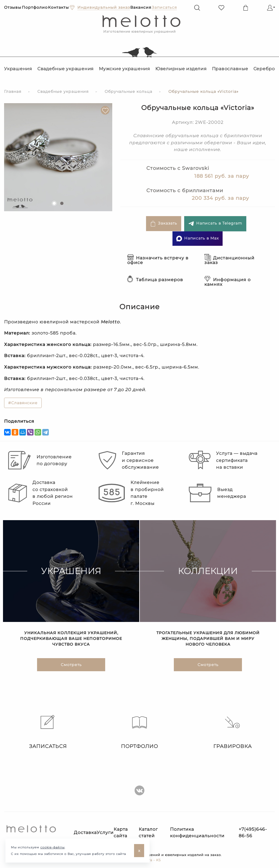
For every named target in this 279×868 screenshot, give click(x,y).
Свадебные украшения (66, 69)
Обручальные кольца (128, 91)
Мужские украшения (125, 69)
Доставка (85, 832)
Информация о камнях (228, 282)
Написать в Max (198, 239)
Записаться (47, 732)
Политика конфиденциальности (197, 832)
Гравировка (233, 732)
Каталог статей (148, 832)
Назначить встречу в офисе (158, 260)
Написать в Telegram (215, 224)
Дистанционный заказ (229, 260)
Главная (13, 91)
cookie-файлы (52, 847)
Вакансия (141, 7)
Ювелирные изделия (181, 69)
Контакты (58, 7)
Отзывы (13, 7)
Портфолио (35, 7)
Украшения (18, 69)
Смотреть (71, 665)
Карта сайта (121, 832)
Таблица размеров (155, 280)
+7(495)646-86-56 (253, 832)
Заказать (164, 224)
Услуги (105, 832)
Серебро (264, 69)
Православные (230, 69)
